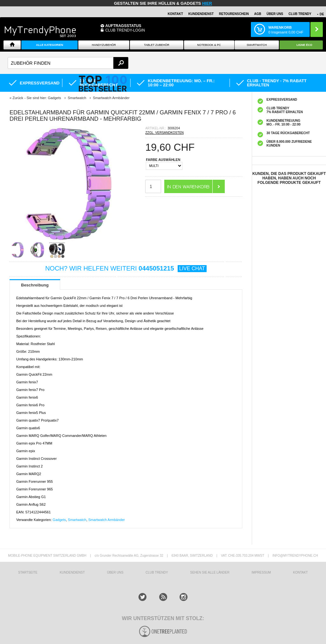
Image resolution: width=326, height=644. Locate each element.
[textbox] (68, 63)
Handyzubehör (104, 45)
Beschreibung (35, 285)
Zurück (18, 98)
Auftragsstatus (123, 26)
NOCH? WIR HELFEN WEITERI (126, 268)
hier (207, 3)
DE (322, 14)
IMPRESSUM (261, 572)
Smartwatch (257, 45)
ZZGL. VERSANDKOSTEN (164, 133)
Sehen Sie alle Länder (210, 572)
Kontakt (175, 14)
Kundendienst (201, 14)
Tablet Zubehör (157, 45)
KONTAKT (300, 572)
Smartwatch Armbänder (106, 520)
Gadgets (59, 520)
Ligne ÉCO (304, 45)
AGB (258, 14)
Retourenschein (234, 14)
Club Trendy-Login (125, 30)
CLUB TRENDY (300, 14)
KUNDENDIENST (72, 572)
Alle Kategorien (50, 45)
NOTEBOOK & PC (209, 45)
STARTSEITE (28, 572)
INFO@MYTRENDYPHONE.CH (295, 556)
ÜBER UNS (275, 14)
